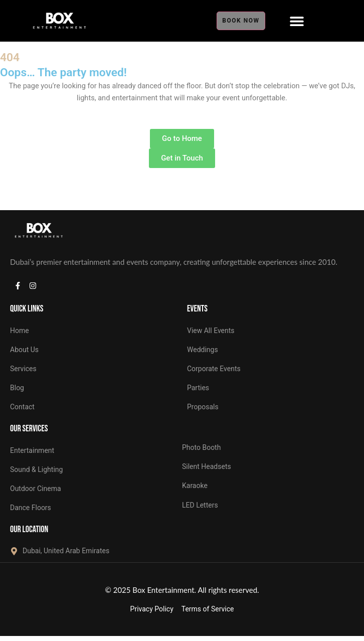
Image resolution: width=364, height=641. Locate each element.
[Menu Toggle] (297, 21)
